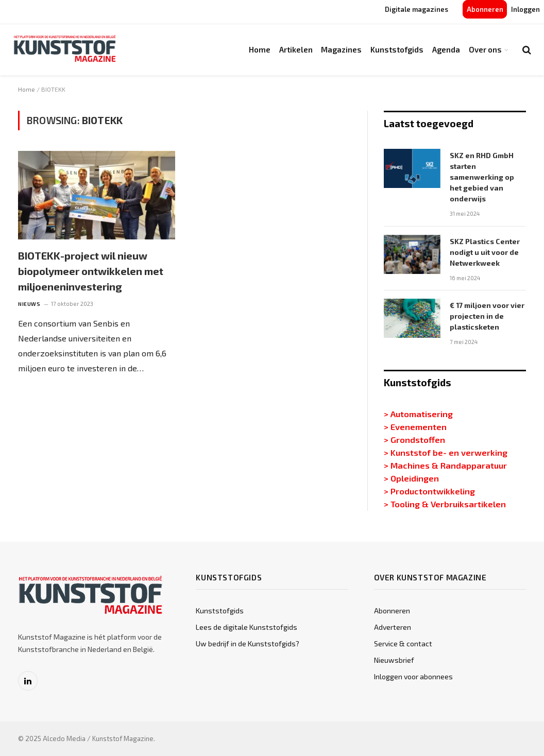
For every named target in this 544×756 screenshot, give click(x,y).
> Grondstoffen (414, 439)
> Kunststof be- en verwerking (446, 452)
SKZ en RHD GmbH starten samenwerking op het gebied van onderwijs (482, 177)
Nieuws (29, 304)
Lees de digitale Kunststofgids (246, 627)
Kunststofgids (397, 49)
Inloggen (525, 9)
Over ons (485, 49)
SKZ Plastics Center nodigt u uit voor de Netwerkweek (485, 252)
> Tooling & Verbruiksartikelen (445, 504)
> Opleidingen (411, 478)
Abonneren (485, 9)
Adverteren (393, 627)
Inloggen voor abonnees (413, 676)
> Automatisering (418, 414)
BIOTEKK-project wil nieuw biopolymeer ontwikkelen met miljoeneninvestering (91, 271)
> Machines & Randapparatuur (445, 465)
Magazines (341, 49)
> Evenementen (415, 426)
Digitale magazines (416, 9)
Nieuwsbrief (394, 660)
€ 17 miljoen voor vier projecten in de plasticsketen (487, 316)
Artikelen (296, 49)
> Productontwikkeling (429, 491)
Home (260, 49)
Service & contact (403, 643)
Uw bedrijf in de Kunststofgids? (248, 643)
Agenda (446, 49)
